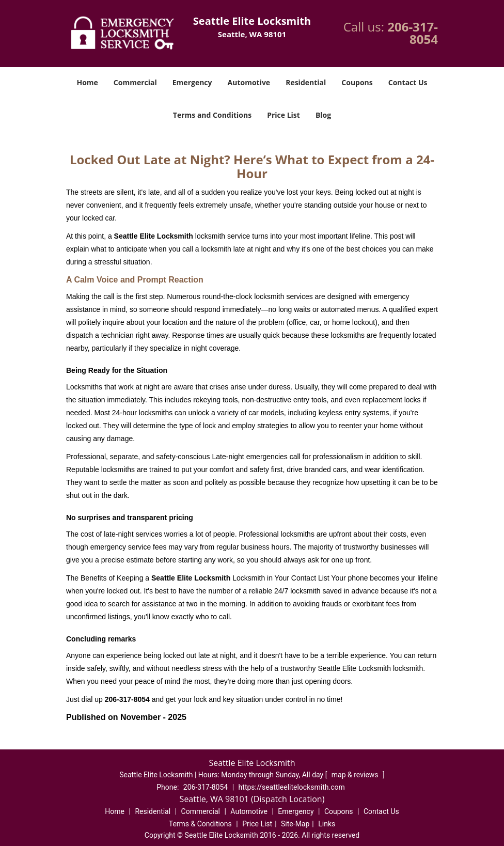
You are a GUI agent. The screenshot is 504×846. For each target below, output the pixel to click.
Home (87, 82)
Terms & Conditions (200, 824)
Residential (306, 82)
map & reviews (356, 775)
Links (327, 824)
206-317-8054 (413, 33)
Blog (323, 115)
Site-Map (295, 824)
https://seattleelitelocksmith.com (292, 787)
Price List (283, 115)
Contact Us (408, 82)
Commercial (135, 82)
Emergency (192, 82)
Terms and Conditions (212, 115)
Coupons (357, 82)
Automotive (249, 82)
